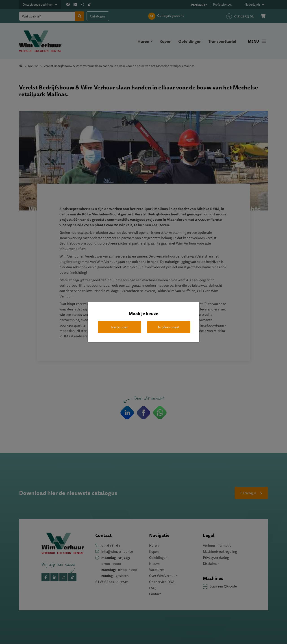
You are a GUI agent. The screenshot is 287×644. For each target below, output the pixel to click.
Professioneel (169, 327)
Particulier (120, 327)
